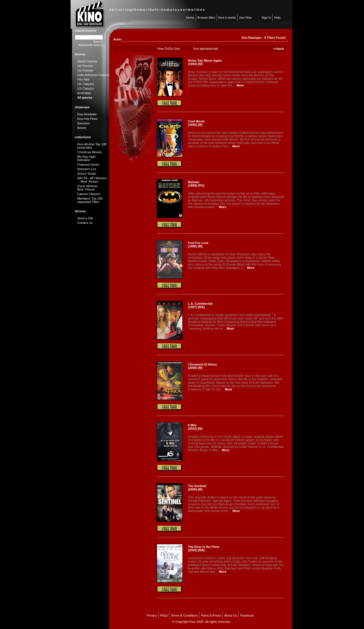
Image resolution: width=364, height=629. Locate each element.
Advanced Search (91, 45)
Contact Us (85, 223)
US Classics (86, 88)
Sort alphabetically (206, 49)
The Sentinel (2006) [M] (197, 488)
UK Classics (86, 84)
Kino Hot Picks (88, 119)
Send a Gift (85, 218)
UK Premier (85, 66)
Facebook (247, 615)
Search (98, 42)
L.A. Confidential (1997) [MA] (200, 305)
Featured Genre (88, 165)
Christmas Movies (90, 152)
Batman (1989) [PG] (196, 184)
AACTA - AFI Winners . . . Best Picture (93, 180)
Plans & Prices (211, 615)
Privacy (152, 615)
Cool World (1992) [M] (196, 123)
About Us (231, 615)
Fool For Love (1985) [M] (198, 245)
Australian (84, 93)
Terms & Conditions (184, 615)
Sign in (266, 18)
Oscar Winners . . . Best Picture (90, 188)
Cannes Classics (89, 194)
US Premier (85, 70)
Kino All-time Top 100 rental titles (92, 146)
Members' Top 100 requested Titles (90, 200)
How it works (227, 18)
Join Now (245, 18)
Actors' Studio (87, 174)
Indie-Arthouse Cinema (93, 75)
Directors (84, 123)
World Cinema (87, 61)
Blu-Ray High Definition (87, 158)
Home (190, 18)
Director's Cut (87, 169)
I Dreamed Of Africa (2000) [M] (202, 366)
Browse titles (206, 18)
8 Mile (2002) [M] (195, 427)
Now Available (87, 114)
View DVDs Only (169, 49)
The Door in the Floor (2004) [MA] (204, 548)
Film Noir (84, 79)
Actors (82, 128)
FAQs (164, 615)
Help (277, 18)
